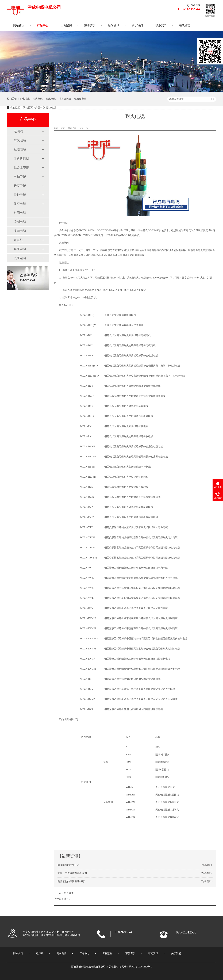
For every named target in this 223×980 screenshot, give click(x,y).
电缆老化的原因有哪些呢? (71, 881)
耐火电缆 (38, 99)
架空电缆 (20, 204)
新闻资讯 (114, 25)
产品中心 (43, 25)
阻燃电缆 (51, 99)
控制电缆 (20, 222)
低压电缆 (20, 258)
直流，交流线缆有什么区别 (72, 873)
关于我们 (137, 25)
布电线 (18, 240)
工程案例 (66, 25)
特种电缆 (20, 195)
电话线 (26, 99)
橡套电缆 (20, 231)
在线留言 (185, 25)
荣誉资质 (90, 25)
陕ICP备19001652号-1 (140, 967)
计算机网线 (65, 99)
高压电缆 (20, 249)
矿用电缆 (20, 213)
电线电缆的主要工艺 (68, 865)
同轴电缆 (20, 177)
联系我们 (161, 25)
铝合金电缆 (80, 99)
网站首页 (19, 25)
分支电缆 (20, 186)
